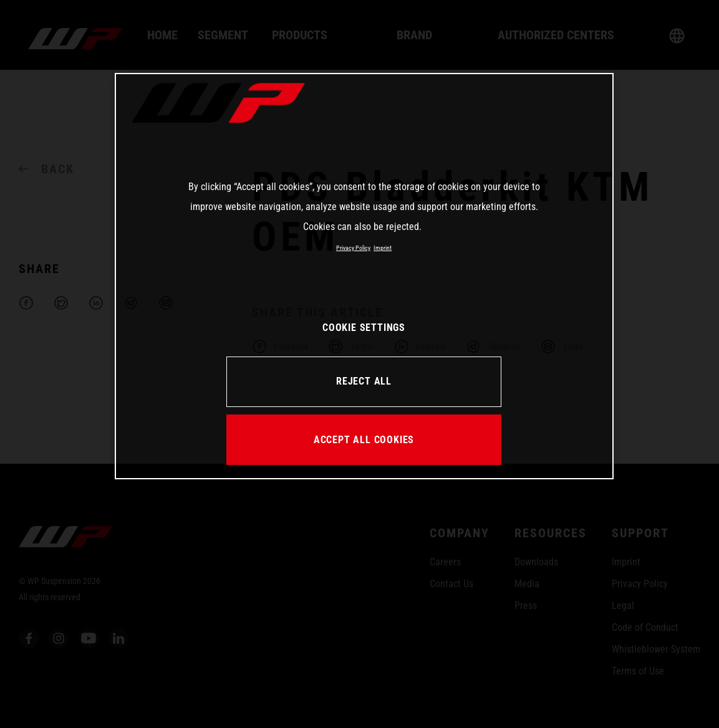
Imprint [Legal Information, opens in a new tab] (383, 248)
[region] (364, 276)
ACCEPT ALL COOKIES (364, 440)
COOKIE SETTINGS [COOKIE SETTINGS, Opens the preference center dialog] (364, 328)
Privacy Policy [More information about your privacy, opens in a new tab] (353, 248)
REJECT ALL (364, 381)
